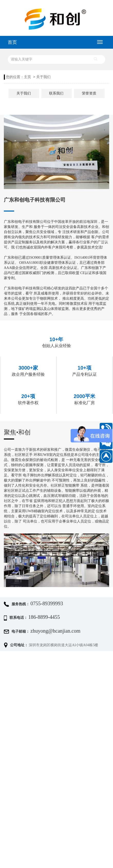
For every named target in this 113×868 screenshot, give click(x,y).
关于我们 (43, 77)
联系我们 (56, 93)
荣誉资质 (89, 93)
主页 (27, 77)
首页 (12, 42)
